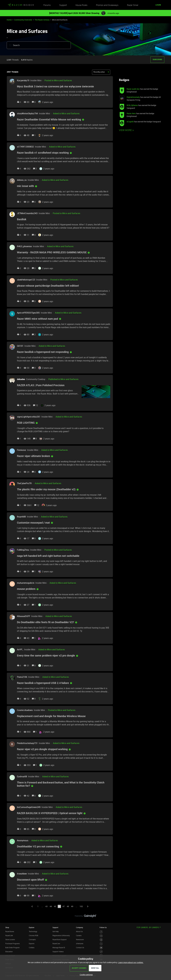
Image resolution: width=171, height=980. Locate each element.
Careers (79, 935)
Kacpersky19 (23, 80)
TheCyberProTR (24, 483)
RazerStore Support (60, 939)
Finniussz (22, 450)
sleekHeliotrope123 (26, 280)
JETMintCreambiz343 (27, 213)
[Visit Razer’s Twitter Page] (101, 944)
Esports (32, 943)
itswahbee (22, 874)
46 (59, 906)
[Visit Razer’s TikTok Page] (101, 952)
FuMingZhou (23, 550)
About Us (79, 931)
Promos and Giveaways (107, 5)
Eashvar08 (22, 776)
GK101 (20, 346)
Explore (32, 927)
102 (81, 906)
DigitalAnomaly (133, 97)
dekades (21, 379)
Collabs (32, 947)
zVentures (80, 943)
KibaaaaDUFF (24, 616)
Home (9, 20)
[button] (158, 5)
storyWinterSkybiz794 (27, 113)
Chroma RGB (34, 935)
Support (63, 5)
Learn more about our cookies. (131, 962)
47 (64, 906)
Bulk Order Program (12, 947)
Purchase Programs (12, 943)
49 (72, 906)
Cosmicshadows (25, 710)
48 (68, 906)
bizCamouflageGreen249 (29, 807)
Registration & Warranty (61, 935)
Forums (47, 5)
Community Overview (23, 20)
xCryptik (130, 122)
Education (9, 951)
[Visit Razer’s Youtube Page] (101, 948)
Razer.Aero (131, 113)
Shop (7, 927)
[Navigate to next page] (88, 906)
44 (51, 906)
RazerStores (10, 931)
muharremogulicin (26, 583)
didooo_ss (22, 180)
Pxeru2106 (22, 677)
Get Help (56, 931)
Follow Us (103, 927)
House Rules (81, 5)
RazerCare (56, 943)
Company (79, 927)
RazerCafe (9, 935)
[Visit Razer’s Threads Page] (101, 940)
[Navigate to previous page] (32, 906)
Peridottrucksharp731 (27, 743)
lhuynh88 (21, 517)
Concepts (32, 939)
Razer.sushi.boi (133, 89)
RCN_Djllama (132, 105)
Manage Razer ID (59, 947)
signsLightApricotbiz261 (29, 417)
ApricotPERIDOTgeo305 (28, 313)
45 (55, 906)
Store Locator (10, 939)
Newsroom (80, 939)
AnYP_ (20, 649)
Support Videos (58, 951)
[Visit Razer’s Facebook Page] (101, 932)
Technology (33, 931)
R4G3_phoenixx (24, 246)
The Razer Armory (42, 20)
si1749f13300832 (25, 147)
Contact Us (80, 947)
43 (46, 906)
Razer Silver (133, 5)
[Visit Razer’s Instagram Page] (101, 936)
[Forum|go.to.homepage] (21, 5)
